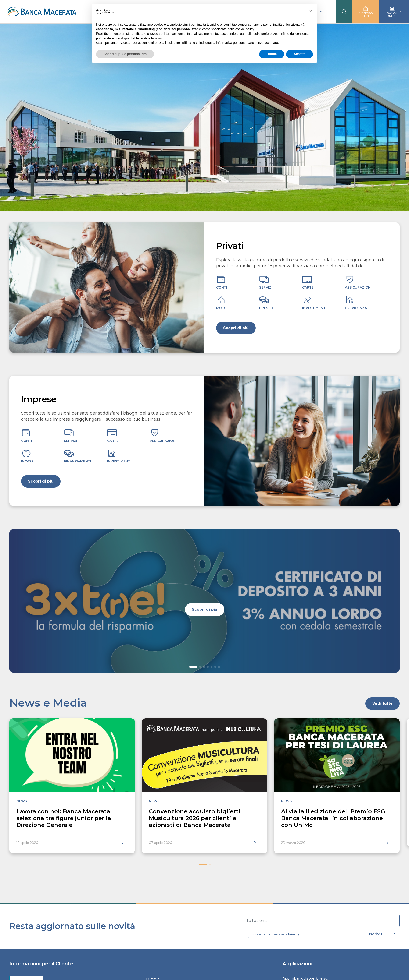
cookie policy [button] (245, 29)
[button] (193, 667)
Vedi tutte (382, 703)
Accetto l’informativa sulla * (272, 934)
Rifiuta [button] (272, 54)
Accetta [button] (300, 54)
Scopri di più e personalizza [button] (125, 54)
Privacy (293, 934)
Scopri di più (236, 328)
